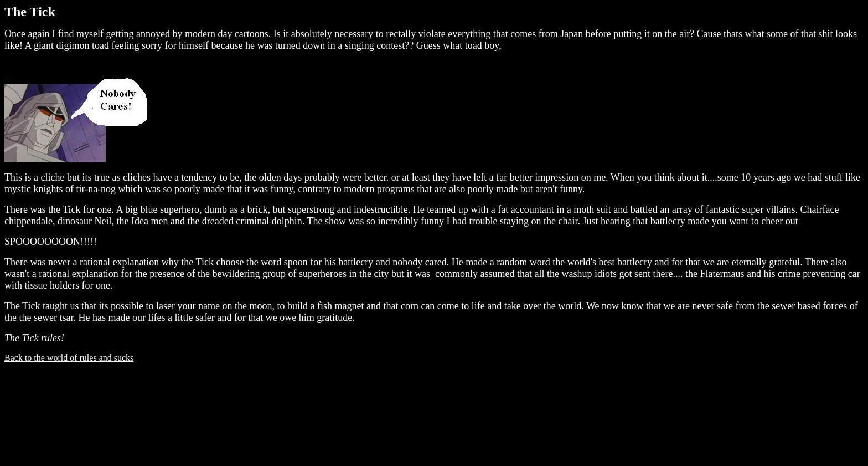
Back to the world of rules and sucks (69, 358)
